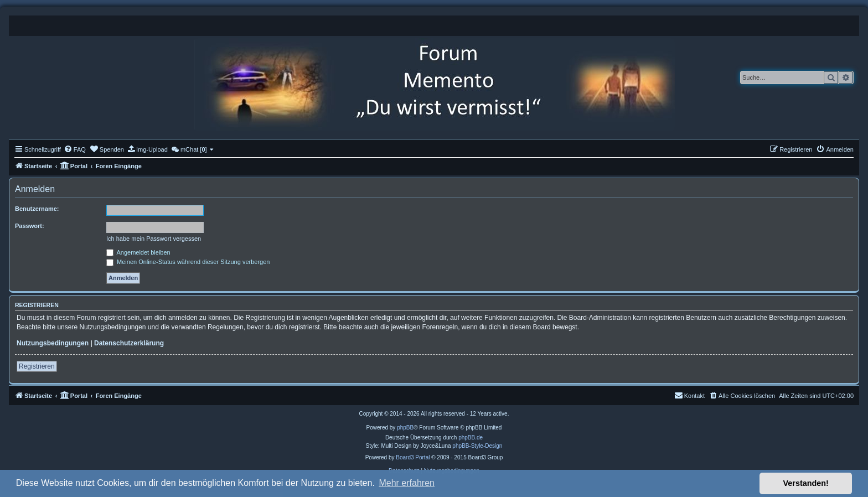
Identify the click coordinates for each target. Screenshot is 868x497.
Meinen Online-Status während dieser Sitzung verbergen (188, 262)
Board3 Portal (413, 457)
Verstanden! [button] (806, 483)
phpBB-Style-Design (477, 446)
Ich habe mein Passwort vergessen (154, 239)
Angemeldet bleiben (138, 252)
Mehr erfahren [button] (407, 483)
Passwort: (30, 226)
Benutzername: (37, 209)
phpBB (405, 428)
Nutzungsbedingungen (53, 343)
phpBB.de (471, 438)
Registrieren (37, 366)
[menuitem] (75, 149)
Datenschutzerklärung (129, 343)
